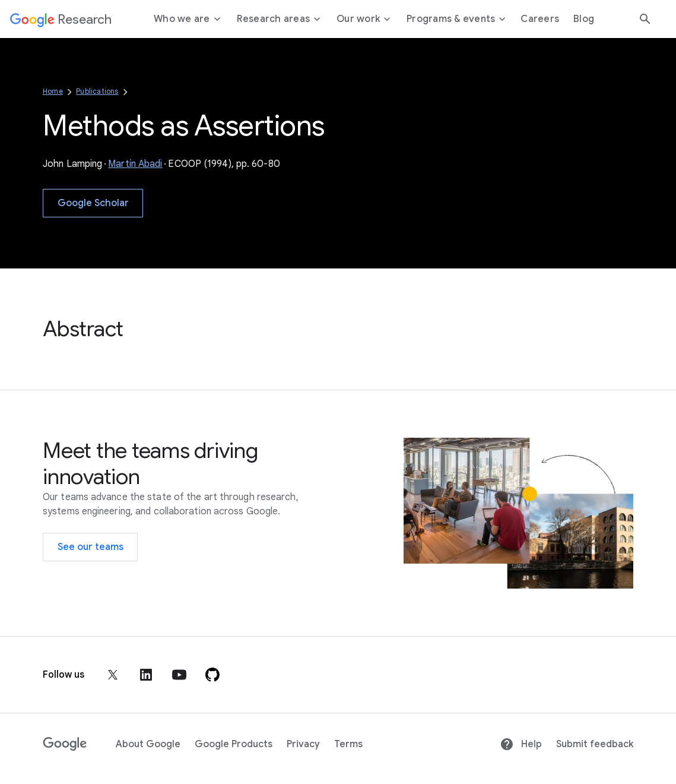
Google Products (234, 744)
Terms (348, 744)
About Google (148, 744)
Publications (97, 91)
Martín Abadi (135, 164)
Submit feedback (595, 744)
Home (53, 91)
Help (521, 744)
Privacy (303, 744)
